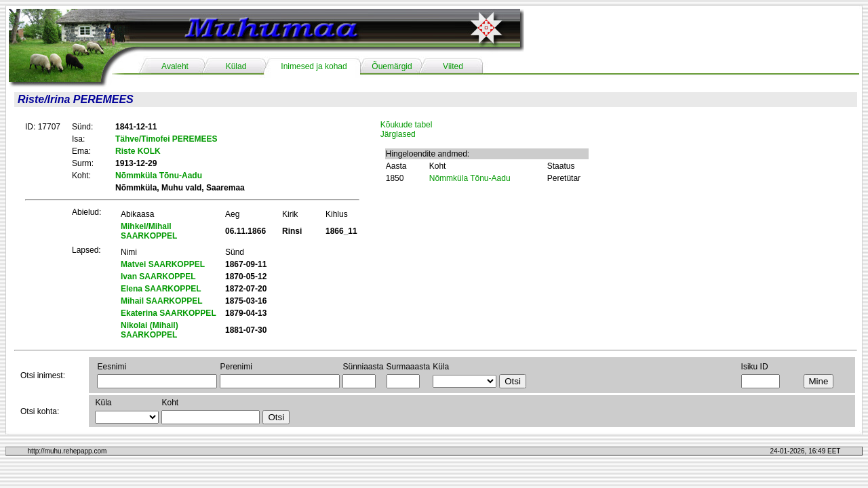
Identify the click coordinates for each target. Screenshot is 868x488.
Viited (453, 66)
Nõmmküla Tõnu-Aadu (470, 178)
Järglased (398, 134)
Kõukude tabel (407, 125)
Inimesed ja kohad (314, 66)
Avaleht (175, 66)
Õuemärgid (392, 66)
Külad (236, 66)
